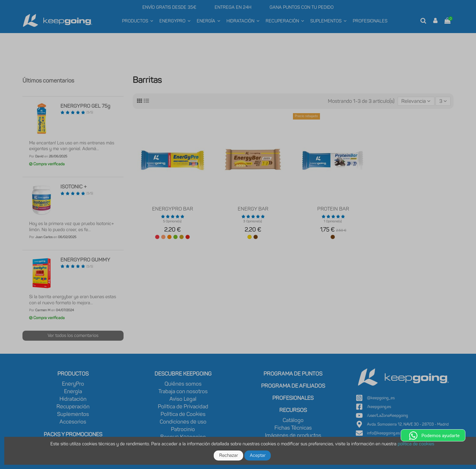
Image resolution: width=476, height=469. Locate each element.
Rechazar (229, 455)
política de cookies (416, 444)
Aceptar (258, 455)
